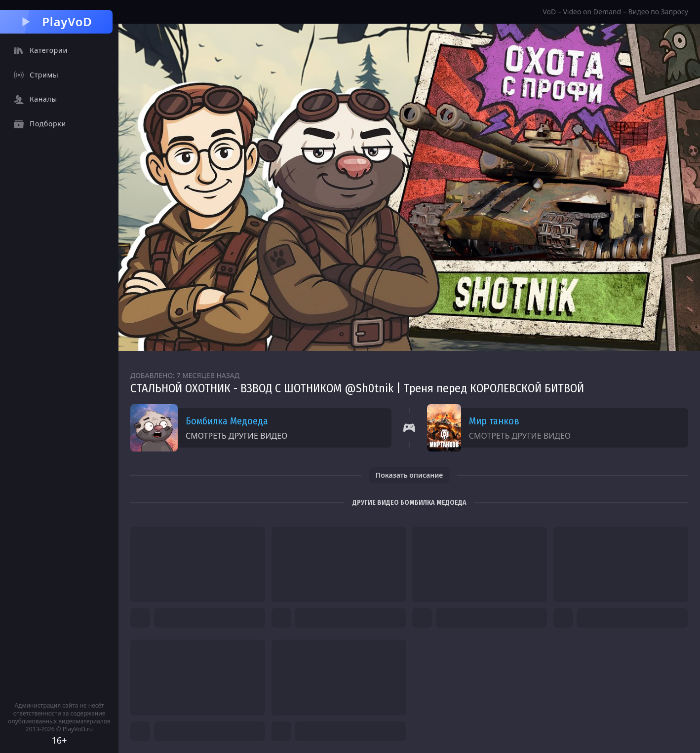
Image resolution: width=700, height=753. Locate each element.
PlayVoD (56, 21)
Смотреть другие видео (236, 436)
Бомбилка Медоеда (227, 421)
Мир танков (494, 421)
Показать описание (409, 475)
